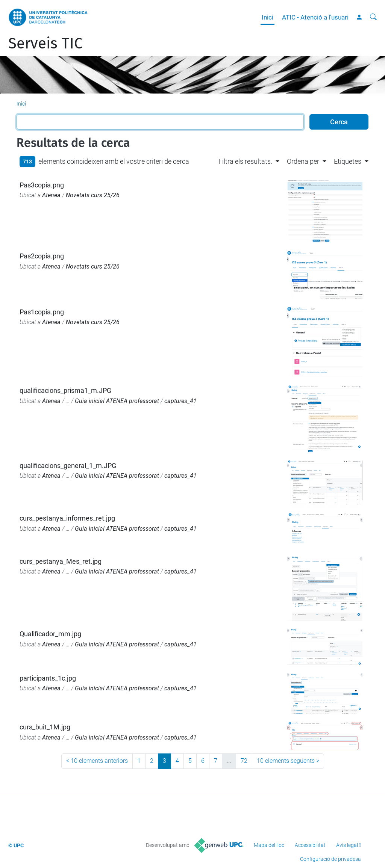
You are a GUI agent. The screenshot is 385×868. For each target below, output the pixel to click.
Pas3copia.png (42, 185)
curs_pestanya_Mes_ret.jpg (61, 561)
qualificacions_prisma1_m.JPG (65, 390)
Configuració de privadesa (330, 859)
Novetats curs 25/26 (93, 195)
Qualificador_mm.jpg (50, 634)
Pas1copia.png (42, 312)
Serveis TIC (45, 44)
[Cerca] (373, 17)
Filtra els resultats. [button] (245, 161)
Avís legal (347, 845)
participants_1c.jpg (48, 678)
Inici (268, 17)
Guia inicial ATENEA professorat (117, 401)
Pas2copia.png (42, 256)
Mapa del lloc (269, 845)
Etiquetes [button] (348, 161)
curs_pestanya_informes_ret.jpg (67, 518)
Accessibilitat (310, 845)
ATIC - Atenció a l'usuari (315, 17)
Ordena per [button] (303, 161)
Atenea (51, 195)
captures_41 (180, 401)
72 (244, 761)
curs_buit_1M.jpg (45, 727)
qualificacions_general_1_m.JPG (68, 466)
